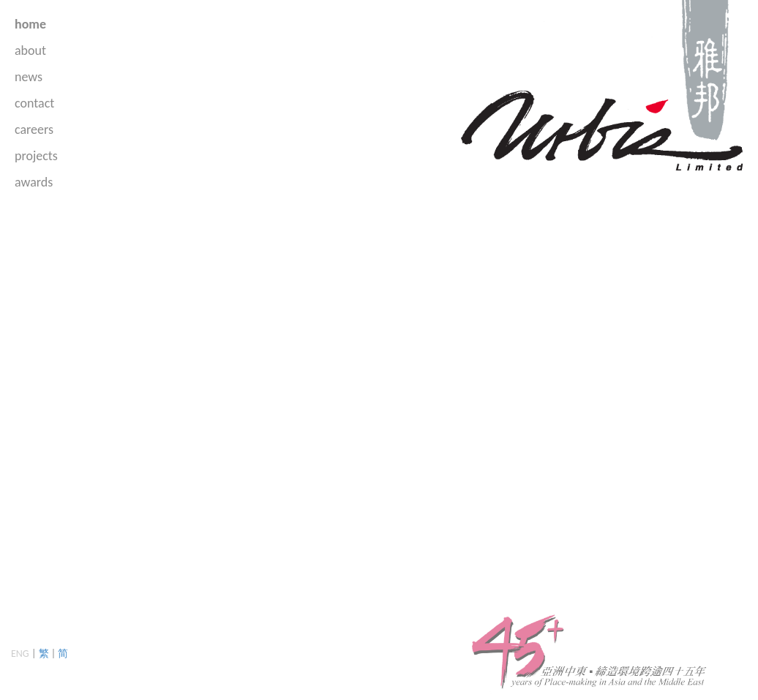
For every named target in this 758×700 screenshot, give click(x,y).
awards (34, 182)
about (30, 50)
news (29, 77)
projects (36, 156)
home (30, 24)
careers (34, 129)
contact (34, 103)
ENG (20, 654)
